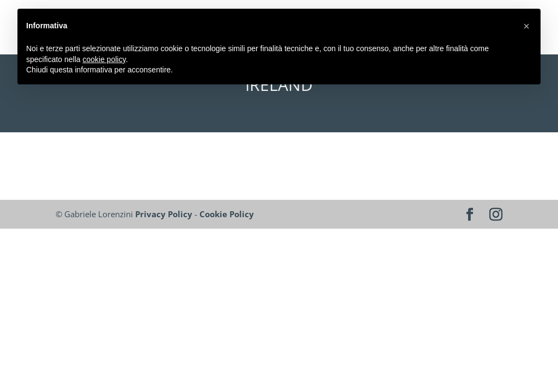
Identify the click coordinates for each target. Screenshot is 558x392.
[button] (526, 26)
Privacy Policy (164, 214)
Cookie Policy (227, 214)
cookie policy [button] (104, 59)
